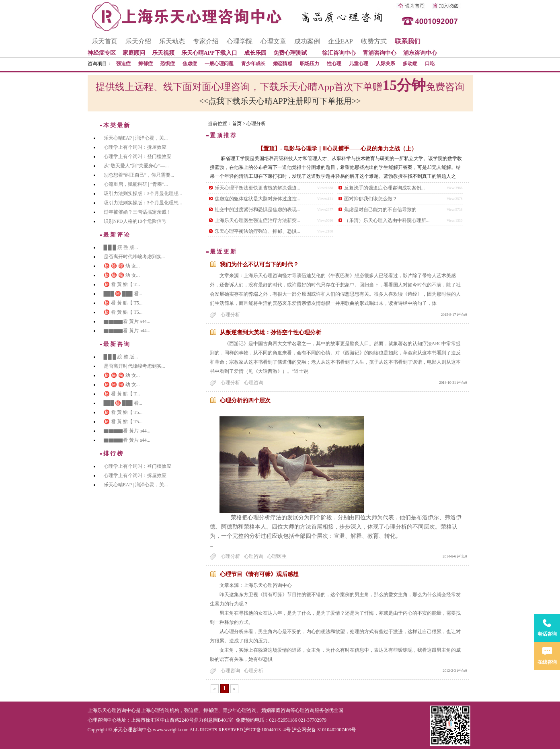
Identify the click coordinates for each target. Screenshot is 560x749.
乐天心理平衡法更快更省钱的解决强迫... (257, 188)
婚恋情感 (283, 64)
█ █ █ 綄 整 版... (121, 247)
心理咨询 (254, 383)
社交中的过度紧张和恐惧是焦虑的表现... (257, 210)
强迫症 (123, 64)
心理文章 (273, 41)
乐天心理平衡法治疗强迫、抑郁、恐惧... (257, 231)
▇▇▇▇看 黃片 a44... (127, 321)
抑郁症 (146, 64)
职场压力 (310, 64)
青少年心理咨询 (240, 710)
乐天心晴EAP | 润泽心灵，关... (136, 138)
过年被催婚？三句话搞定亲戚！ (137, 212)
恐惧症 (168, 64)
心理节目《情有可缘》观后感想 (259, 574)
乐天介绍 (138, 41)
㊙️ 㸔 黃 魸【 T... (122, 284)
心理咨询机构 (165, 710)
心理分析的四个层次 (245, 400)
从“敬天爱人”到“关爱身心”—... (136, 166)
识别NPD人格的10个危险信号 (135, 221)
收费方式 (374, 41)
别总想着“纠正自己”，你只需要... (139, 175)
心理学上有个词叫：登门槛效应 (137, 156)
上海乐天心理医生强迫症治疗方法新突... (257, 220)
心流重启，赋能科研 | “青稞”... (136, 184)
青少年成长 (253, 64)
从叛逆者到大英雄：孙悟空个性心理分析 (271, 332)
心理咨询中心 (102, 720)
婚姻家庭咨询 (276, 710)
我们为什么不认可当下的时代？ (259, 264)
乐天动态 (172, 41)
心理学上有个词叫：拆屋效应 (135, 147)
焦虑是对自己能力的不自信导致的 (380, 210)
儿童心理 (359, 64)
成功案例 (307, 41)
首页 (237, 123)
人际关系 (386, 64)
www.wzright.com (171, 730)
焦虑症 (190, 64)
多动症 (410, 64)
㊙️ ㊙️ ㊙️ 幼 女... (122, 266)
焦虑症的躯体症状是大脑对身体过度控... (257, 199)
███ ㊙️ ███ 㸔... (123, 294)
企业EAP (341, 41)
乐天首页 (105, 41)
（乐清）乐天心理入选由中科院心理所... (387, 220)
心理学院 (240, 41)
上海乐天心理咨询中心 (112, 710)
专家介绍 (206, 41)
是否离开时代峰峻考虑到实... (134, 257)
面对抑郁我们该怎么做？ (371, 199)
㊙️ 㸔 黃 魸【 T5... (123, 303)
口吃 (430, 64)
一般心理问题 (219, 64)
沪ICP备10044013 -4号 (267, 730)
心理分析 (230, 315)
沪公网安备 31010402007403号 (324, 730)
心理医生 (277, 556)
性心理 (334, 64)
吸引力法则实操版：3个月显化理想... (143, 193)
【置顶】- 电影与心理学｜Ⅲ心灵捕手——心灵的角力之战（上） (337, 149)
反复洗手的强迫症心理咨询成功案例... (385, 188)
